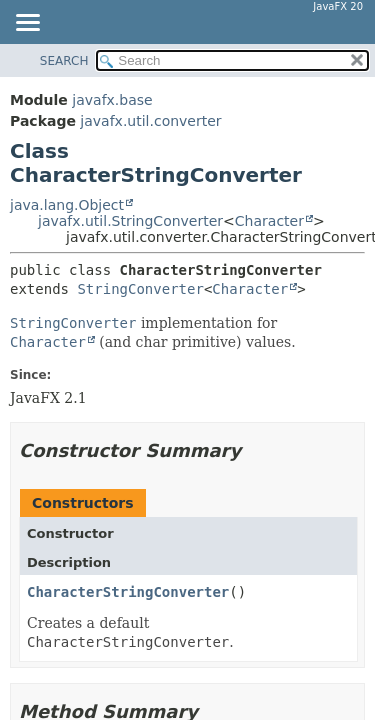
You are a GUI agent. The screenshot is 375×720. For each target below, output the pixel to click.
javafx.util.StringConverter (130, 221)
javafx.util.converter (150, 121)
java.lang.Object (67, 205)
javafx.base (112, 100)
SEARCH (64, 61)
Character (269, 221)
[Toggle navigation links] (27, 24)
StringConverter (140, 289)
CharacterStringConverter (128, 592)
